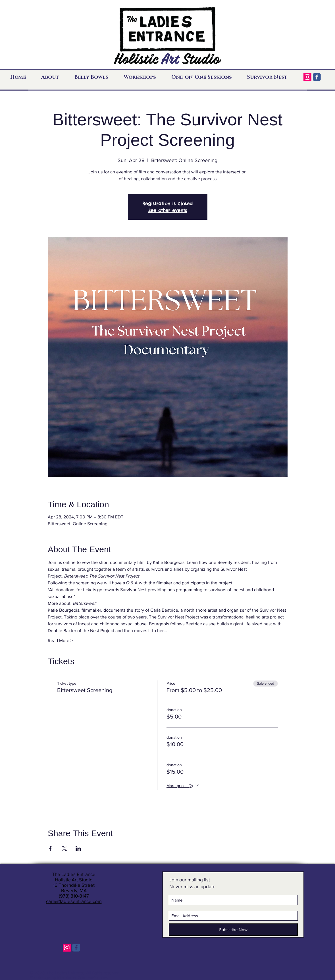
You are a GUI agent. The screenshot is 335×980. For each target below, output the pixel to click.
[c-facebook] (317, 77)
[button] (54, 77)
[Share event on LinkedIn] (78, 848)
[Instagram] (307, 77)
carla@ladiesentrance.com (74, 901)
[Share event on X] (64, 848)
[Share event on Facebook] (50, 848)
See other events (168, 210)
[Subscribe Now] (233, 930)
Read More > (60, 640)
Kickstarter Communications (83, 978)
